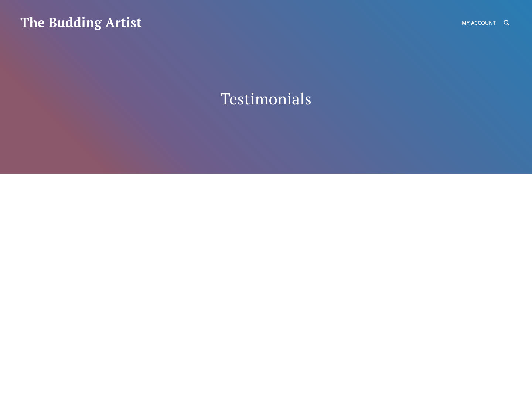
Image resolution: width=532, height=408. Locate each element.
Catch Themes (185, 393)
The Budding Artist (81, 22)
